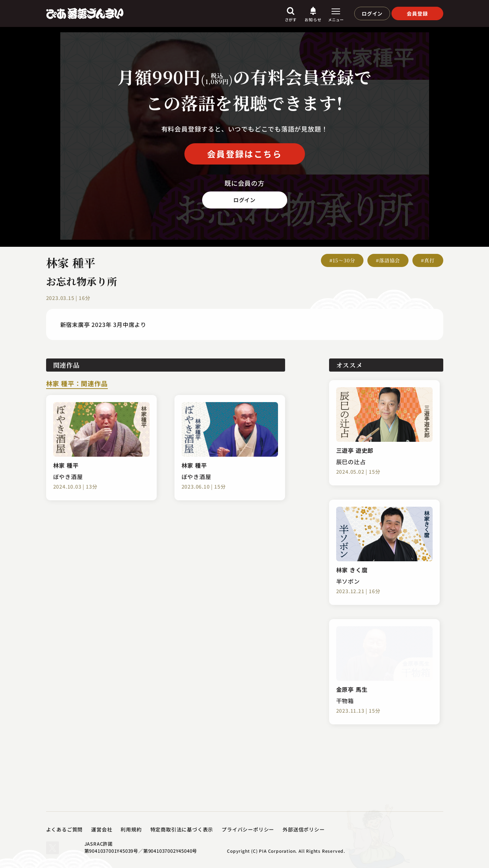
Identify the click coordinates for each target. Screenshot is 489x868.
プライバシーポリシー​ (248, 829)
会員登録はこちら (244, 154)
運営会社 (102, 829)
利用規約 (131, 829)
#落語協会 (388, 260)
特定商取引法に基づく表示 (182, 829)
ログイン (372, 13)
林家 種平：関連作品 (77, 384)
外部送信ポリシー (304, 829)
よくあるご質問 (65, 829)
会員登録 (417, 13)
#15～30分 (342, 260)
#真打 (428, 260)
